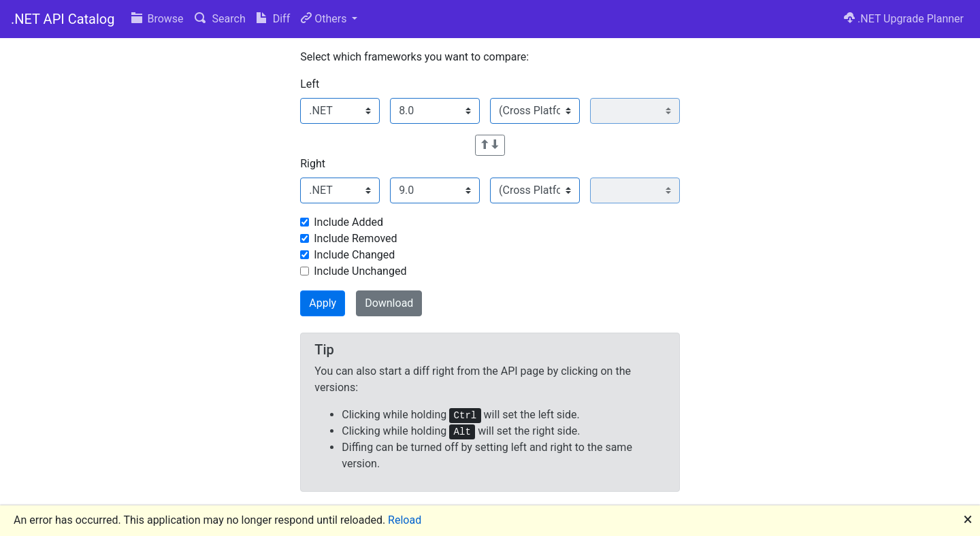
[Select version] (435, 111)
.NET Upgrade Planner (904, 19)
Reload (405, 520)
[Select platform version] (635, 111)
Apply (323, 303)
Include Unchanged (360, 271)
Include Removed (355, 238)
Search (220, 19)
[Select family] (340, 111)
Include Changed (354, 255)
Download (389, 303)
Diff (273, 19)
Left (310, 84)
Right (313, 164)
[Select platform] (535, 111)
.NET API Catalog (63, 19)
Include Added (348, 222)
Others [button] (325, 19)
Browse (158, 19)
